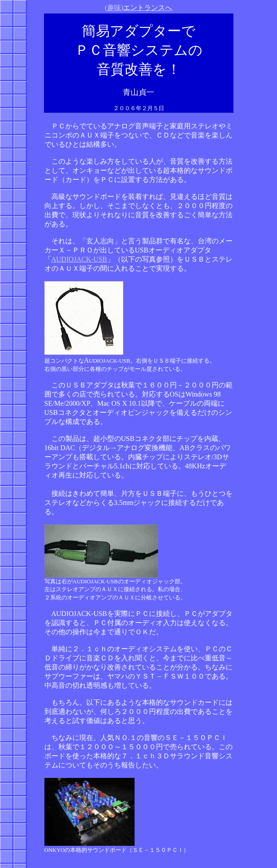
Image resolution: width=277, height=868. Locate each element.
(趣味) (139, 8)
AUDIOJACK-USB (79, 259)
